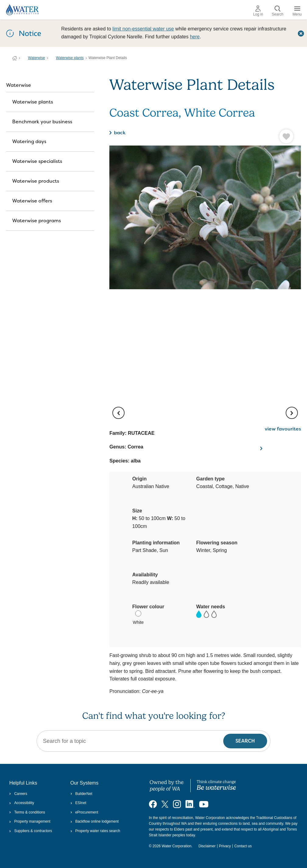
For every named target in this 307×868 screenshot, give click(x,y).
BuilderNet (81, 794)
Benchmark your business (42, 122)
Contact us (243, 846)
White (138, 618)
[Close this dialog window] (301, 33)
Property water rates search (95, 831)
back (120, 133)
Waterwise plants (70, 58)
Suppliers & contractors (30, 831)
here (195, 37)
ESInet (78, 803)
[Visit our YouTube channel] (204, 804)
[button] (260, 136)
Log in (258, 11)
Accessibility (22, 803)
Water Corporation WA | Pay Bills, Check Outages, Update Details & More (15, 58)
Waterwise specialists (37, 161)
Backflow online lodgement (95, 821)
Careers (18, 794)
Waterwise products (36, 181)
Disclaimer (207, 846)
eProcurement (84, 812)
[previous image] (118, 413)
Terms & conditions (27, 812)
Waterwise (37, 58)
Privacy (225, 846)
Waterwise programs (37, 221)
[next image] (292, 413)
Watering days (29, 141)
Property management (30, 821)
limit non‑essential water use (143, 29)
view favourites (283, 429)
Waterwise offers (32, 201)
